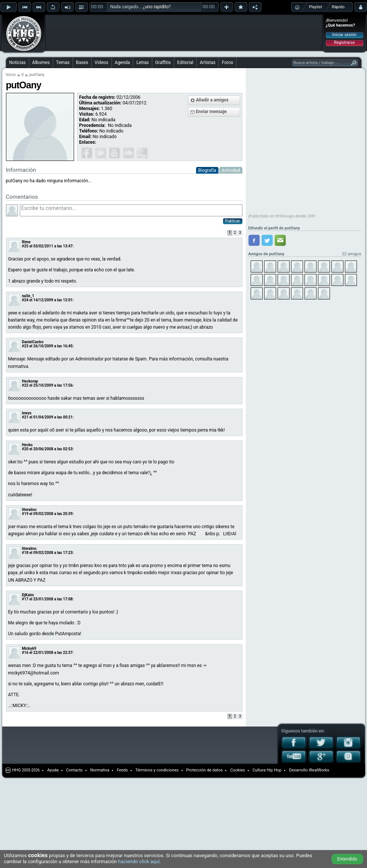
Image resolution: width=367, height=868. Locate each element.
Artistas (208, 63)
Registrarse (344, 42)
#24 (25, 300)
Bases (82, 63)
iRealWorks (319, 770)
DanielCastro (33, 342)
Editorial (185, 63)
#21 (25, 417)
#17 (25, 599)
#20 (25, 449)
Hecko (27, 445)
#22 (25, 385)
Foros (227, 63)
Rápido (338, 7)
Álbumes (41, 63)
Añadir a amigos (212, 100)
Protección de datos (205, 770)
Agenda (123, 63)
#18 (25, 553)
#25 (25, 246)
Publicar (233, 221)
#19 (25, 514)
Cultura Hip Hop (267, 770)
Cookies (237, 770)
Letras (142, 63)
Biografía (207, 170)
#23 (25, 346)
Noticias (18, 63)
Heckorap (30, 381)
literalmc (29, 510)
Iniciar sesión (344, 35)
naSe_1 (28, 296)
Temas (63, 63)
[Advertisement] (94, 27)
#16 (25, 653)
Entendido (347, 859)
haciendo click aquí (139, 861)
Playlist (316, 7)
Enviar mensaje (211, 112)
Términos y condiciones (157, 770)
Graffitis (163, 63)
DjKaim (28, 595)
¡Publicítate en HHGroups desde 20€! (282, 216)
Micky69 (29, 648)
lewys (27, 413)
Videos (102, 63)
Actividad (231, 170)
